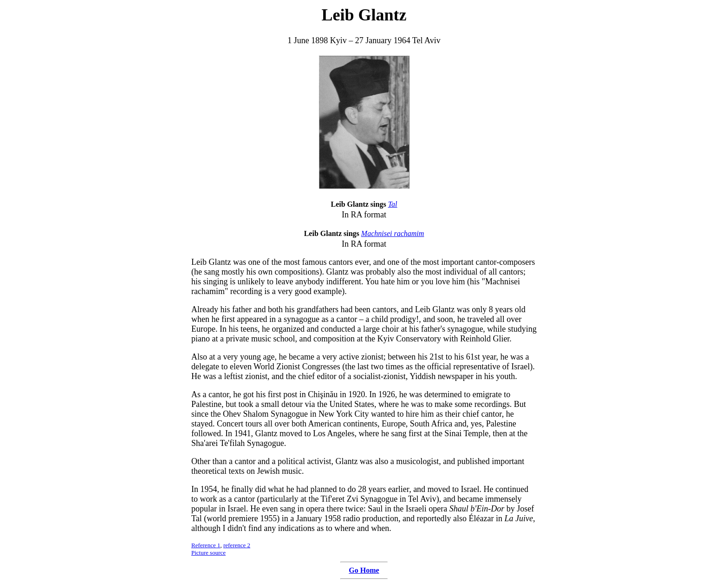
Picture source (208, 553)
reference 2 (237, 545)
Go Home (364, 570)
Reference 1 (206, 545)
